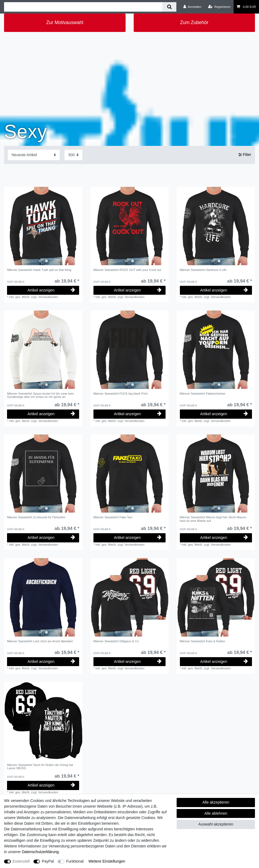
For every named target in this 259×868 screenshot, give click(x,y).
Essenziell (21, 861)
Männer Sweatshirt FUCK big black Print (120, 394)
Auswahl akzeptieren (216, 824)
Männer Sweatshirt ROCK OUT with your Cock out (127, 270)
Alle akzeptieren (216, 802)
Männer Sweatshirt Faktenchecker (203, 394)
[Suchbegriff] (83, 7)
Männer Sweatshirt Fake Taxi (113, 517)
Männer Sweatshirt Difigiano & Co (116, 641)
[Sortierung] (34, 155)
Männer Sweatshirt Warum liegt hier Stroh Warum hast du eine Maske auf (213, 519)
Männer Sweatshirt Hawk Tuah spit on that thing (39, 270)
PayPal (48, 861)
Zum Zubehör (194, 22)
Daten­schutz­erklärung (40, 852)
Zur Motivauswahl (65, 22)
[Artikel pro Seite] (73, 155)
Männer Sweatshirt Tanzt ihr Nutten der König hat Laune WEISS (40, 767)
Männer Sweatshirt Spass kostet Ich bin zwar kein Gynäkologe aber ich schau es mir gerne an (40, 395)
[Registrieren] (219, 7)
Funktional (75, 861)
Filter (245, 155)
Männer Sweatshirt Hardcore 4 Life (203, 270)
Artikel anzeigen (51, 290)
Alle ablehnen (216, 813)
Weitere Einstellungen (107, 861)
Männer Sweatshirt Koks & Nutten (203, 641)
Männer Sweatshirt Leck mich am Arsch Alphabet (40, 641)
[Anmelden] (192, 7)
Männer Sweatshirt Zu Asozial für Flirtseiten (36, 517)
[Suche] (169, 7)
